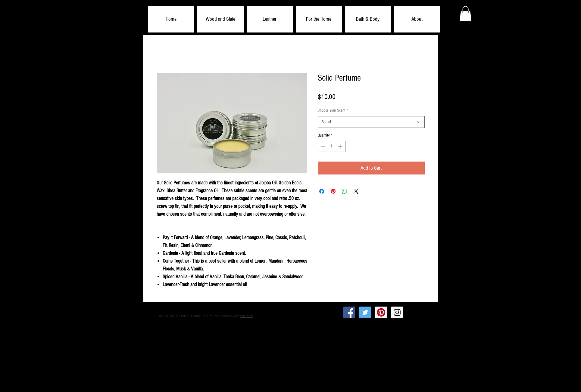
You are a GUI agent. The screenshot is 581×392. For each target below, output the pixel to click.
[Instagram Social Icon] (397, 312)
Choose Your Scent (333, 110)
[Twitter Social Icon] (365, 312)
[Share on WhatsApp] (345, 191)
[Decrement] (322, 146)
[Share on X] (356, 191)
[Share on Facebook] (322, 191)
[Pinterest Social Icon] (381, 312)
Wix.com (247, 316)
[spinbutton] (332, 146)
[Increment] (341, 146)
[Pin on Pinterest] (333, 191)
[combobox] (371, 122)
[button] (220, 19)
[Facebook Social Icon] (349, 312)
